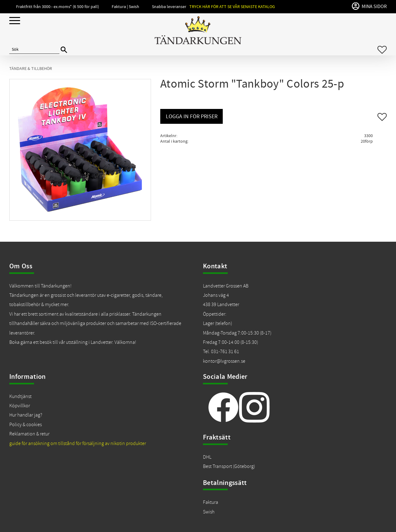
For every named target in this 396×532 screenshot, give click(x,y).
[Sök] (64, 50)
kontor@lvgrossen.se (224, 361)
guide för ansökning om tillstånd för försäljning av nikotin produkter (78, 443)
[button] (15, 21)
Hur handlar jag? (26, 415)
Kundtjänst (20, 396)
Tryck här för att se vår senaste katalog (232, 7)
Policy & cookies (26, 425)
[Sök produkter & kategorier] (34, 50)
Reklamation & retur (29, 434)
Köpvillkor (20, 406)
